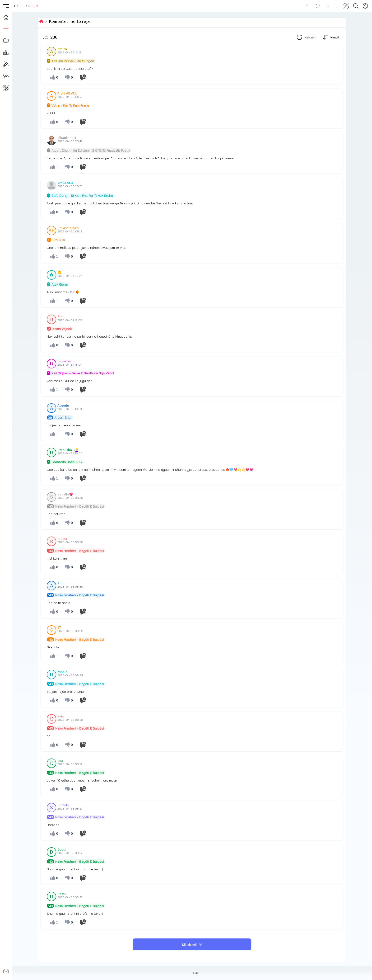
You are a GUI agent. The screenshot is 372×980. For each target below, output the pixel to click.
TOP (198, 973)
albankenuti (67, 138)
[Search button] (356, 6)
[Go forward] (327, 6)
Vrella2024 (65, 183)
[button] (6, 6)
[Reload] (318, 6)
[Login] (365, 6)
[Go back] (308, 6)
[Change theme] (346, 6)
